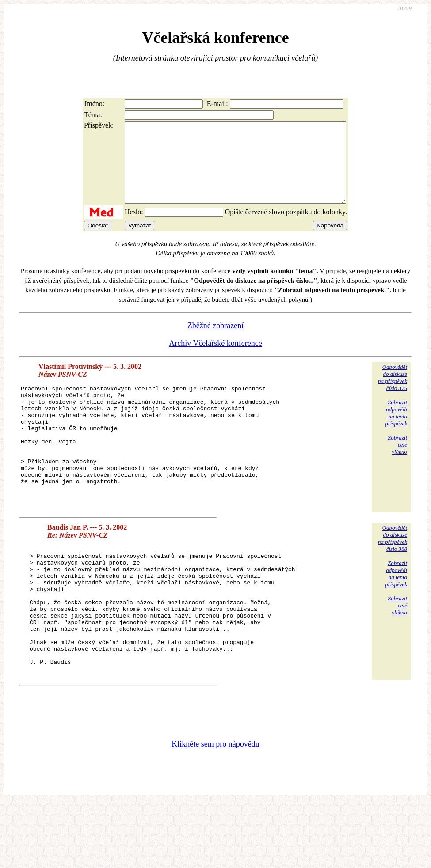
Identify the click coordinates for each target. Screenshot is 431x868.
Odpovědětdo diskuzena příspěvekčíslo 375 (393, 393)
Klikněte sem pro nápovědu (215, 809)
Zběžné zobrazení (215, 341)
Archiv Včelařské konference (215, 359)
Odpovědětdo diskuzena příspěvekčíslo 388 (393, 578)
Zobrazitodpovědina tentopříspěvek (396, 429)
